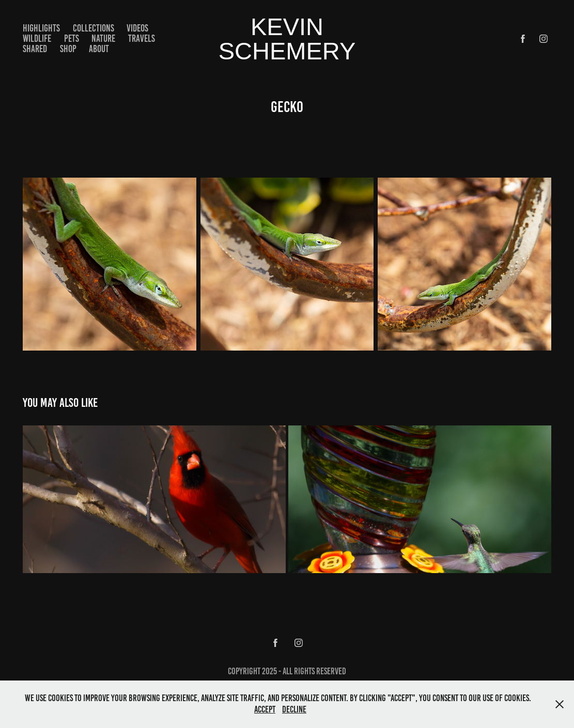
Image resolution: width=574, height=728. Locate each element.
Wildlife (37, 38)
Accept (265, 709)
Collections (94, 28)
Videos (137, 28)
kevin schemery (287, 39)
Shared (35, 49)
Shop (68, 49)
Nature (103, 38)
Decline (294, 709)
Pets (72, 38)
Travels (142, 38)
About (99, 49)
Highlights (41, 28)
